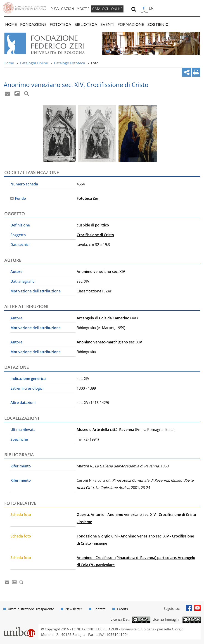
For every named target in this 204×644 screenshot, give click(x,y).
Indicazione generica (28, 379)
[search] (134, 9)
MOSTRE (83, 9)
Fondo (20, 198)
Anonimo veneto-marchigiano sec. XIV (109, 342)
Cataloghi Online (34, 63)
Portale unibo (19, 627)
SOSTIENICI (158, 24)
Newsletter (74, 609)
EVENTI (107, 24)
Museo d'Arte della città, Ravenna (105, 430)
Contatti (100, 609)
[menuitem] (63, 9)
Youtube (197, 608)
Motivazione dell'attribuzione (36, 291)
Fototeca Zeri (88, 198)
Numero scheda (24, 184)
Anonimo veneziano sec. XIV (101, 272)
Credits (122, 609)
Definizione (20, 225)
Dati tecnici (20, 245)
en (151, 8)
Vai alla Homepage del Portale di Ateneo (24, 8)
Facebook (189, 608)
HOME (11, 24)
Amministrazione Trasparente (31, 609)
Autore (16, 272)
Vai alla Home (51, 44)
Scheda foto (21, 515)
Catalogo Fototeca (70, 63)
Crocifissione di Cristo (95, 235)
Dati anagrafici (23, 281)
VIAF (134, 317)
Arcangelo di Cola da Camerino (103, 318)
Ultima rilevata (23, 430)
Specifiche (19, 439)
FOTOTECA (60, 24)
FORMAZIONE (131, 24)
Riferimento (21, 466)
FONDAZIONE (33, 24)
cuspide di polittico (93, 225)
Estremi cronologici (27, 388)
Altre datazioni (23, 403)
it (144, 8)
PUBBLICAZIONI (63, 9)
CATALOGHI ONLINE (107, 9)
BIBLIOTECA (86, 24)
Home (9, 63)
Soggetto (18, 235)
